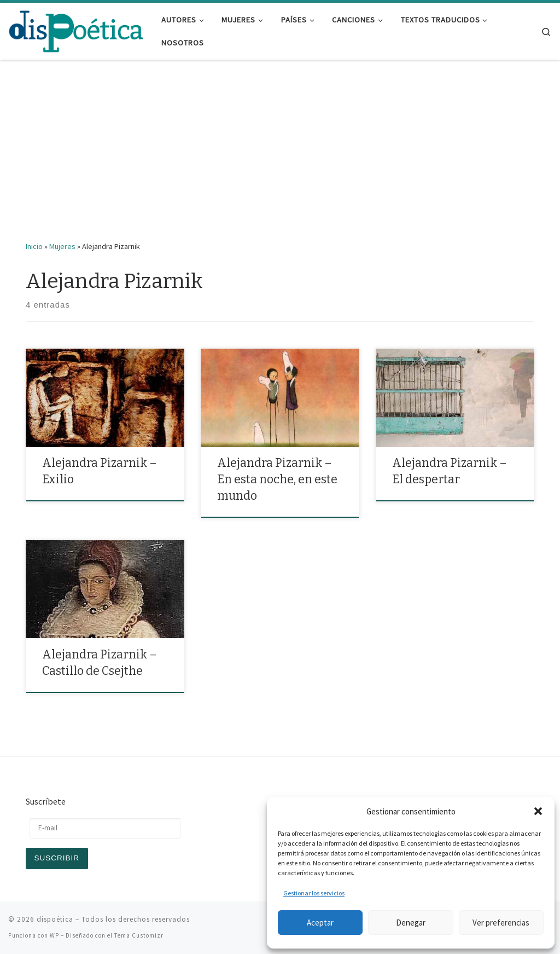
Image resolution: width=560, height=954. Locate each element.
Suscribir (57, 858)
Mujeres (62, 246)
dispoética (55, 919)
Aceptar (320, 923)
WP (54, 935)
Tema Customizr (139, 935)
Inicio (34, 246)
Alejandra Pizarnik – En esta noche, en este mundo (277, 479)
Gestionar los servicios (314, 893)
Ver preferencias (501, 923)
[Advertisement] (280, 158)
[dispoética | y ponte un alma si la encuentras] (77, 30)
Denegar (411, 923)
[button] (538, 811)
